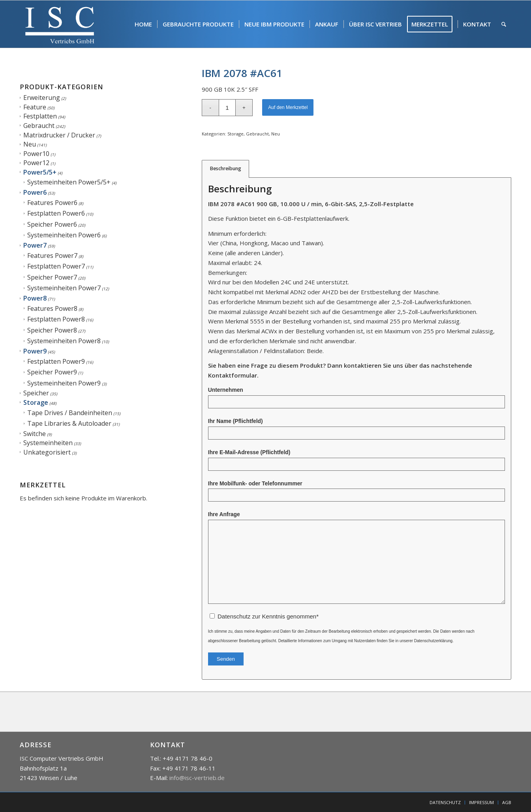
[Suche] (504, 24)
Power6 (35, 192)
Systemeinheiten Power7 (64, 288)
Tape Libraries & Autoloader (69, 423)
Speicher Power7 (52, 277)
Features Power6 (52, 203)
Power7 (35, 245)
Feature (35, 107)
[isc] (60, 24)
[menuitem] (143, 24)
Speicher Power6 (52, 224)
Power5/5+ (40, 172)
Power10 (36, 154)
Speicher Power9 (52, 372)
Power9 (35, 351)
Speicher (36, 393)
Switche (35, 434)
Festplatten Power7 (56, 266)
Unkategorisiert (47, 452)
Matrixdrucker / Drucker (59, 135)
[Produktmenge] (227, 108)
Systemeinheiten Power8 (64, 341)
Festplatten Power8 (56, 319)
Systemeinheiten (48, 443)
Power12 (36, 163)
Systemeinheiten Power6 (64, 235)
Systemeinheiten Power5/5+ (69, 182)
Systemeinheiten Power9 (64, 383)
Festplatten (40, 116)
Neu (30, 144)
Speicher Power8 (52, 330)
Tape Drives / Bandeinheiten (70, 413)
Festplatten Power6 (56, 213)
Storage (36, 402)
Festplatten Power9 (56, 361)
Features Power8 (52, 308)
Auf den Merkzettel (288, 107)
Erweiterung (42, 98)
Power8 (35, 298)
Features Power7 (52, 256)
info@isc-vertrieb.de (197, 778)
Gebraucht (39, 126)
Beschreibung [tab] (226, 168)
